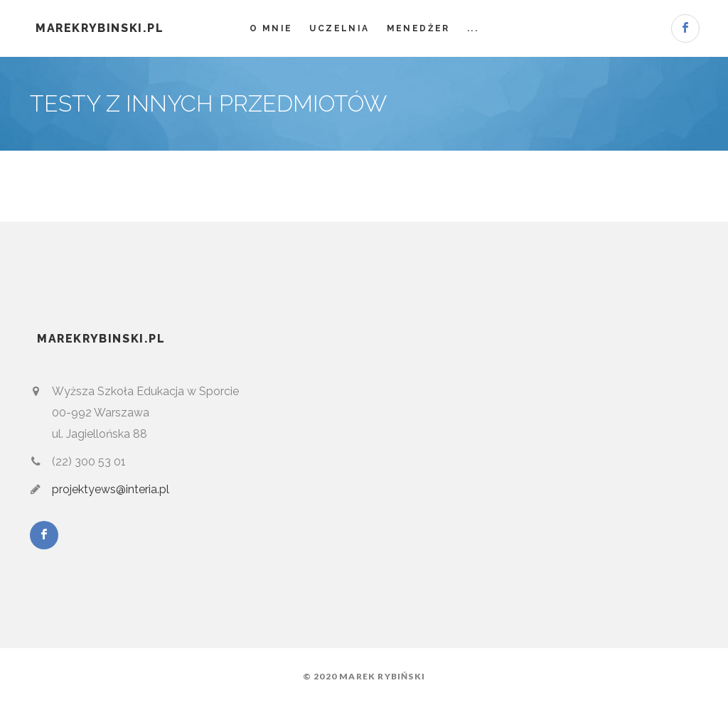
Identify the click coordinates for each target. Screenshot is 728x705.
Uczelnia (339, 28)
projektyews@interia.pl (111, 489)
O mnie (271, 28)
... (473, 28)
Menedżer (418, 28)
